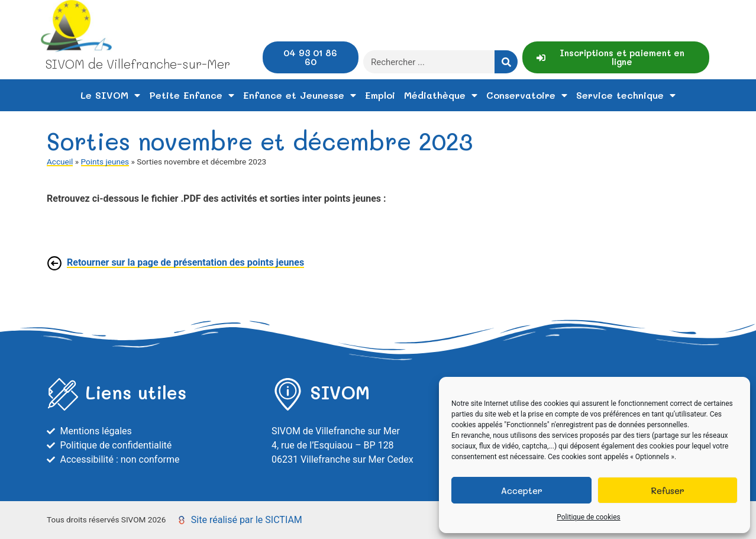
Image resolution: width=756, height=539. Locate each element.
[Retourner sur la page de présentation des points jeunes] (54, 263)
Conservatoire (527, 95)
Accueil (60, 162)
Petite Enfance (192, 95)
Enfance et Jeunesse (300, 95)
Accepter (522, 490)
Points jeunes (105, 162)
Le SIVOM (110, 95)
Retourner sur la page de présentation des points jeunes (185, 262)
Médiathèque (441, 95)
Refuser (668, 490)
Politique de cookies (588, 517)
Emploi (380, 95)
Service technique (626, 95)
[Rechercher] (506, 62)
